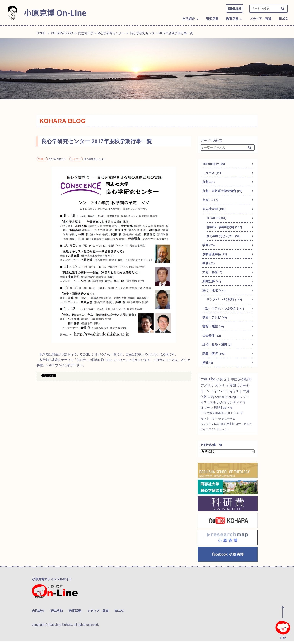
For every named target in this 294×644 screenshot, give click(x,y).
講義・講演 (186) (214, 357)
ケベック (226, 433)
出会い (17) (210, 201)
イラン (205, 395)
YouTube (208, 383)
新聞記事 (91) (212, 283)
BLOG (119, 614)
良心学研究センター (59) (224, 237)
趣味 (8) (208, 366)
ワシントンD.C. (210, 427)
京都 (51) (209, 182)
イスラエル (208, 406)
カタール (245, 389)
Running (231, 401)
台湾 (240, 417)
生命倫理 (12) (212, 338)
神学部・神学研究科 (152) (224, 228)
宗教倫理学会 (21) (215, 256)
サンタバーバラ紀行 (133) (224, 302)
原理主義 (220, 411)
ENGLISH (235, 8)
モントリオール (211, 422)
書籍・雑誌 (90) (213, 329)
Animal (220, 401)
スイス (205, 433)
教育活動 (75, 614)
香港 (249, 395)
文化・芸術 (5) (212, 274)
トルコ (225, 389)
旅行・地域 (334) (214, 292)
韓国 (234, 389)
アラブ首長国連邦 (212, 417)
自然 (211, 401)
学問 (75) (209, 247)
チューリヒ (228, 422)
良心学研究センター (111, 33)
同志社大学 (86, 33)
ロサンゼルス (244, 427)
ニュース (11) (212, 173)
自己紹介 (38, 614)
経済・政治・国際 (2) (217, 348)
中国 (235, 383)
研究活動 (57, 614)
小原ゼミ (224, 383)
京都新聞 (246, 383)
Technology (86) (214, 164)
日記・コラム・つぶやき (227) (223, 311)
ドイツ (216, 395)
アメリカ (208, 389)
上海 (230, 411)
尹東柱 (231, 427)
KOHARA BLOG (62, 33)
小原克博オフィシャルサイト (52, 583)
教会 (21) (209, 265)
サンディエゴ (236, 406)
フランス (215, 433)
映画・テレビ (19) (215, 320)
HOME (41, 33)
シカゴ (222, 406)
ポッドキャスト (233, 395)
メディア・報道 (98, 614)
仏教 (204, 401)
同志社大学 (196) (214, 210)
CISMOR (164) (217, 219)
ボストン (230, 417)
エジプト (244, 401)
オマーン (207, 411)
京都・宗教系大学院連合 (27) (222, 191)
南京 (223, 427)
